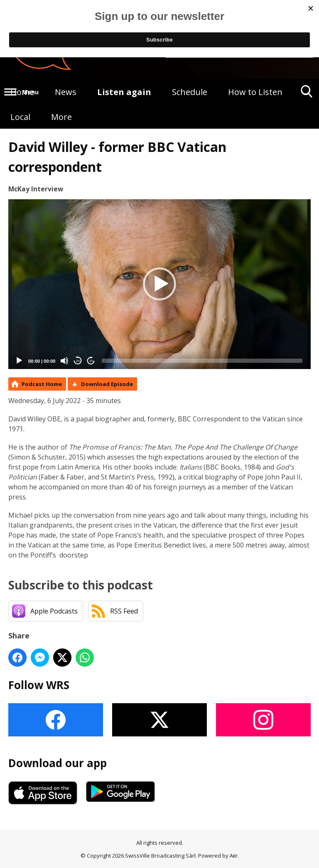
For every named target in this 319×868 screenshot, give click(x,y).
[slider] (202, 361)
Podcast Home (42, 384)
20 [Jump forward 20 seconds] (91, 361)
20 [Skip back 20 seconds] (78, 361)
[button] (159, 284)
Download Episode (107, 384)
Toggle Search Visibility (307, 94)
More (61, 117)
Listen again (124, 92)
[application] (159, 284)
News (66, 92)
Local (20, 117)
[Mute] (64, 361)
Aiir (234, 856)
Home (22, 92)
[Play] (19, 361)
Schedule (190, 92)
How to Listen (255, 92)
